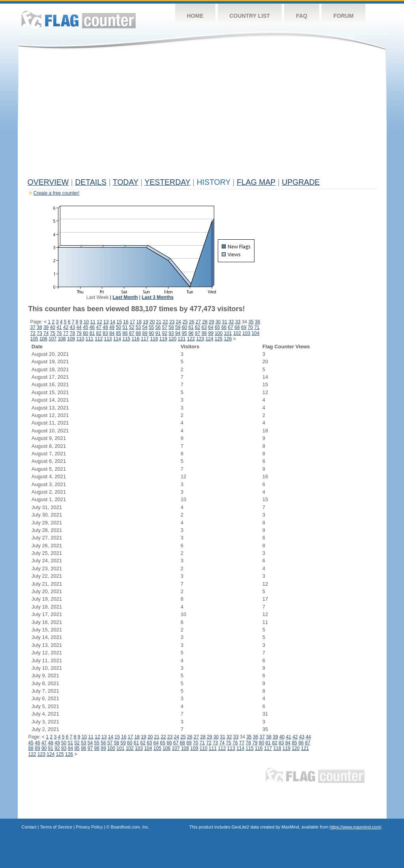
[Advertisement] (202, 115)
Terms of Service (56, 827)
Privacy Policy (89, 827)
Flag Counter (79, 20)
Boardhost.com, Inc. (130, 827)
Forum (343, 16)
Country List (250, 16)
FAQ (302, 16)
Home (195, 16)
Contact (29, 827)
